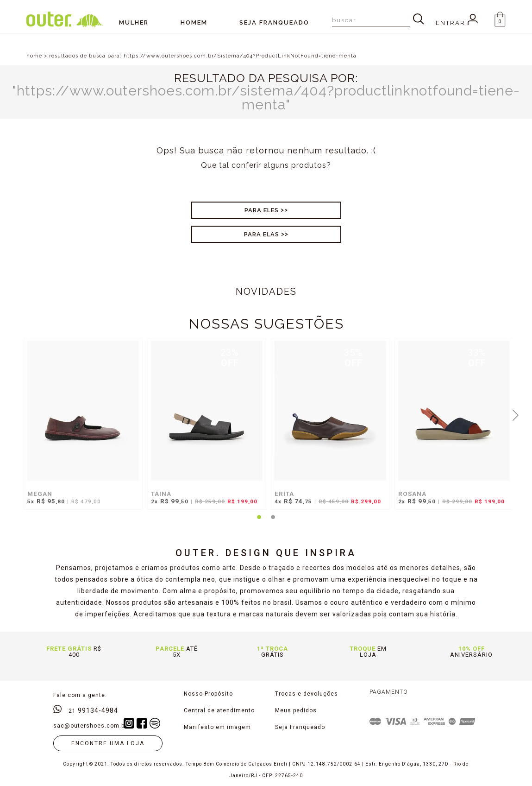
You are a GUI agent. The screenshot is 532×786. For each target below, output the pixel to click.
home (34, 56)
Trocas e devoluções (307, 694)
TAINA (161, 494)
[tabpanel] (81, 428)
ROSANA (412, 494)
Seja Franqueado (300, 727)
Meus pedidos (296, 710)
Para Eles (262, 210)
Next (515, 414)
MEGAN (40, 494)
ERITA (284, 494)
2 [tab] (273, 523)
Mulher (134, 22)
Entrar (457, 23)
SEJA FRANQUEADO (274, 22)
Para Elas (262, 234)
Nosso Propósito (208, 694)
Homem (194, 22)
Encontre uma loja (108, 743)
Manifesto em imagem (217, 727)
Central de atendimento (219, 710)
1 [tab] (259, 523)
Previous (17, 414)
